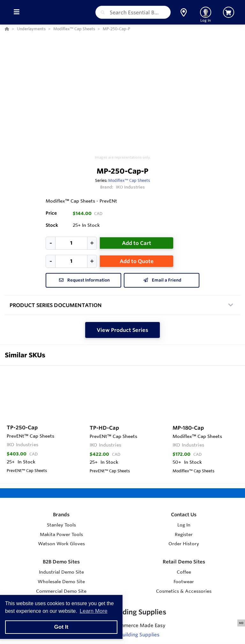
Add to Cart (137, 243)
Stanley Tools (61, 525)
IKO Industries (130, 187)
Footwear (184, 582)
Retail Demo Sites (184, 562)
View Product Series (122, 330)
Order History (184, 544)
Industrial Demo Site (61, 572)
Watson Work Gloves (61, 544)
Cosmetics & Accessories (184, 591)
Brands (61, 515)
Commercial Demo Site (61, 591)
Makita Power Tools (61, 534)
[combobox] (133, 12)
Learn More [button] (94, 611)
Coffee (184, 572)
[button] (184, 12)
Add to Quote (137, 261)
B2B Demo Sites (61, 562)
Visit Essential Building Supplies (123, 635)
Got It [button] (61, 627)
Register (184, 534)
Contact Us (184, 515)
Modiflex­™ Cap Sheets (129, 180)
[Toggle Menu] (16, 12)
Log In (184, 525)
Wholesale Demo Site (61, 582)
